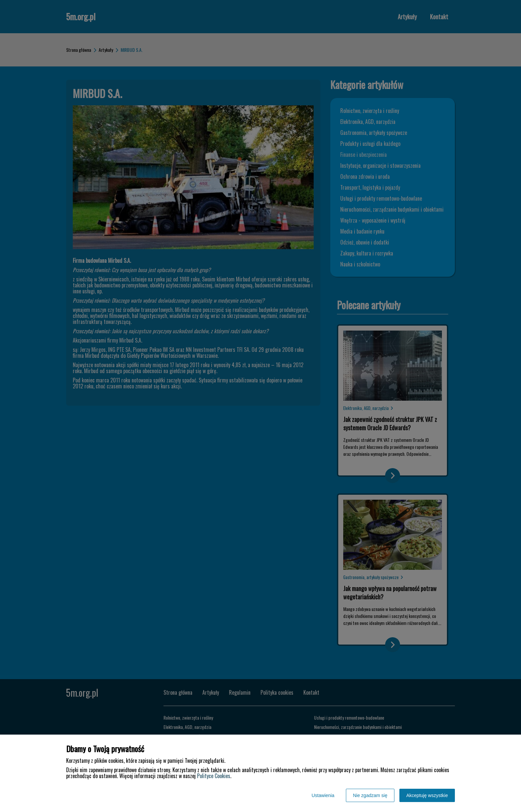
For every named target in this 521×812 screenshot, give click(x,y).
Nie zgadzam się (370, 795)
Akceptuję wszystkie (427, 795)
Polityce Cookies (214, 776)
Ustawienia (323, 795)
